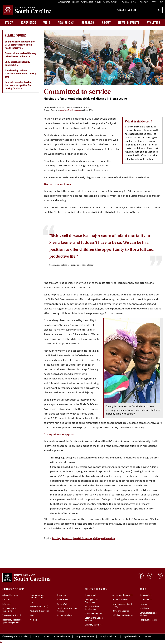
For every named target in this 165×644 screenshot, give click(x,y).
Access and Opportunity (123, 595)
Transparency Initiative (85, 637)
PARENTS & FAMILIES (110, 2)
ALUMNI (98, 2)
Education (7, 604)
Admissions (66, 23)
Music (32, 616)
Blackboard (145, 609)
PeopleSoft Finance (148, 620)
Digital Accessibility (131, 637)
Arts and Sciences (10, 595)
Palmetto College (65, 616)
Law (32, 602)
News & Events (129, 23)
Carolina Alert (146, 595)
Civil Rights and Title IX (109, 637)
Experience (28, 23)
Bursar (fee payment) (94, 614)
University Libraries (121, 611)
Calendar (126, 2)
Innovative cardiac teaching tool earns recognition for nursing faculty (19, 86)
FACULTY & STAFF (87, 2)
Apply (154, 2)
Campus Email (146, 600)
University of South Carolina (16, 637)
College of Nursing (104, 539)
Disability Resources (94, 625)
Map (135, 2)
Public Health (63, 600)
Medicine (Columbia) (39, 607)
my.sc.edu (144, 604)
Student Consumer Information (57, 637)
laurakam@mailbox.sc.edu (71, 110)
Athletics (154, 23)
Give (162, 2)
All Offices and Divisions (123, 616)
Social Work (62, 604)
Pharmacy (62, 595)
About (106, 23)
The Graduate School (12, 616)
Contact (148, 637)
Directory (144, 2)
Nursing (33, 620)
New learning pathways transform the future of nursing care (21, 74)
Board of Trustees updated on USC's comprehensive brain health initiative (20, 45)
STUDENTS (76, 2)
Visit (47, 23)
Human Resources (120, 600)
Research (88, 23)
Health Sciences (83, 539)
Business (6, 600)
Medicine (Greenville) (39, 611)
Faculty (56, 539)
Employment (91, 595)
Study (9, 23)
